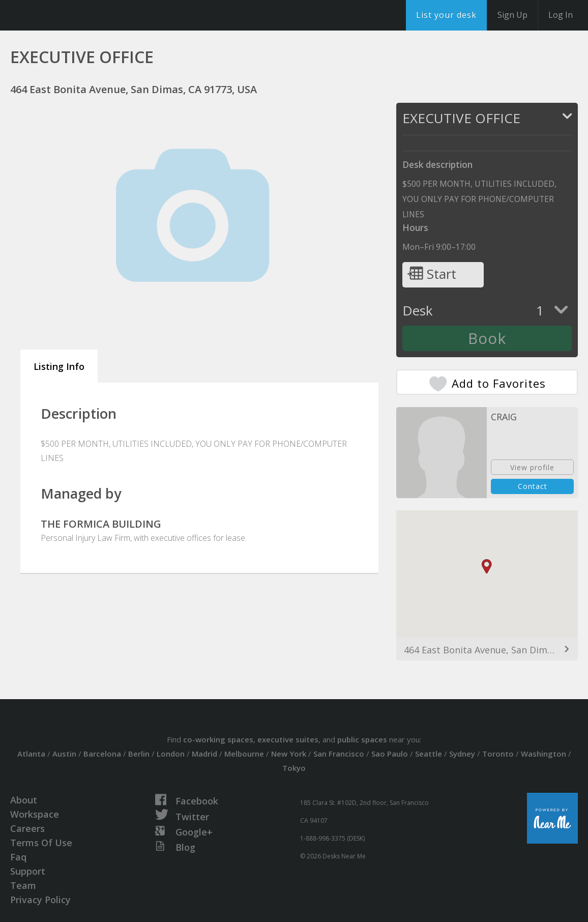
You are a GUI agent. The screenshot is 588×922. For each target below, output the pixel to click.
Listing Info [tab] (59, 366)
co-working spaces (218, 739)
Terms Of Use (41, 843)
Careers (27, 828)
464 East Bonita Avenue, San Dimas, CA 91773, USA (487, 650)
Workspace (35, 814)
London (171, 754)
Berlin (139, 754)
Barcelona (102, 754)
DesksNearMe (71, 15)
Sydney (462, 754)
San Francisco (339, 754)
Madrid (204, 754)
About (24, 800)
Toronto (498, 754)
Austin (64, 754)
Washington (543, 754)
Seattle (429, 754)
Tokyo (294, 768)
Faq (18, 857)
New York (289, 754)
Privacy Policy (40, 900)
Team (23, 885)
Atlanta (31, 754)
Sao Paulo (390, 754)
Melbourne (244, 754)
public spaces (362, 739)
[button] (487, 567)
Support (28, 871)
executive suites (288, 739)
